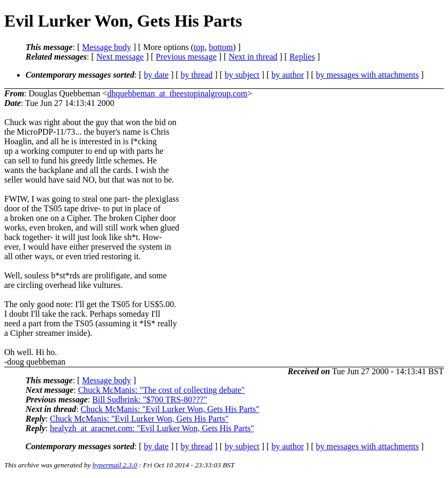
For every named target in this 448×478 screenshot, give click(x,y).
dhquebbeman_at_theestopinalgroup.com (177, 93)
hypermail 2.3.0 (115, 465)
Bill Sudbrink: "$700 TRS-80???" (150, 399)
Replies (302, 57)
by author (288, 75)
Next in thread (253, 57)
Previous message (186, 57)
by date (156, 75)
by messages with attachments (367, 75)
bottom (221, 47)
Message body (106, 47)
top (199, 47)
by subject (242, 75)
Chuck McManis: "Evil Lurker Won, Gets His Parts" (170, 409)
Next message (120, 57)
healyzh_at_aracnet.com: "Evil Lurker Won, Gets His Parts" (152, 428)
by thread (197, 75)
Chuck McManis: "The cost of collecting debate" (161, 390)
